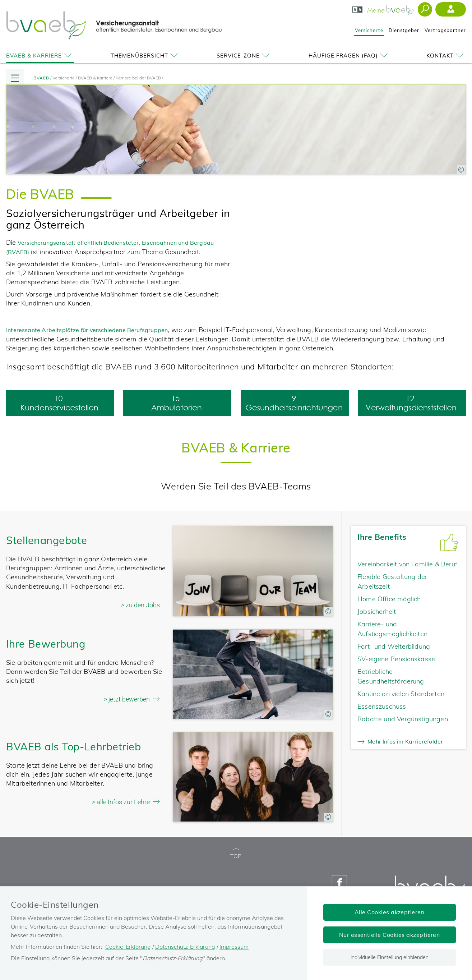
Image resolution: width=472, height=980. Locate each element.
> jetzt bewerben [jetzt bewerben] (127, 699)
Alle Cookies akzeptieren (390, 912)
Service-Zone (244, 56)
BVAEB (41, 78)
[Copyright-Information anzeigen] (461, 170)
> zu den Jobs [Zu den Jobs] (140, 605)
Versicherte (369, 30)
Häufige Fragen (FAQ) (349, 56)
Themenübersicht (145, 56)
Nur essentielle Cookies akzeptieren (390, 935)
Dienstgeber (404, 30)
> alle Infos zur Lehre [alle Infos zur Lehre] (121, 802)
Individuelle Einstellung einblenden (390, 957)
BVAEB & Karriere (40, 56)
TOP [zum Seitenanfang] (236, 854)
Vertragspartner (445, 30)
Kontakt (446, 56)
